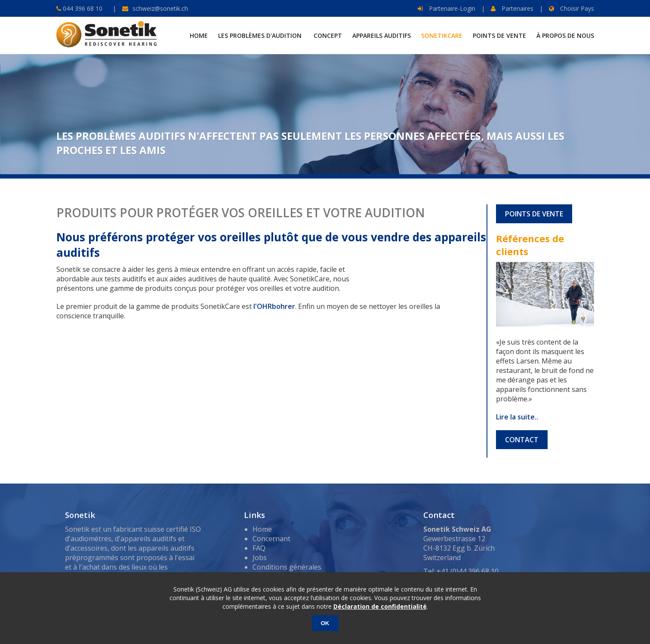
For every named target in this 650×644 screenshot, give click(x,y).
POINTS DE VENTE (534, 214)
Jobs (260, 558)
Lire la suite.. (517, 417)
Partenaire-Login (447, 8)
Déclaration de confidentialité (380, 606)
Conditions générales (287, 567)
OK (325, 623)
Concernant (271, 539)
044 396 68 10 (82, 8)
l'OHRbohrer (274, 306)
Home (262, 529)
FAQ (259, 548)
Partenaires (512, 8)
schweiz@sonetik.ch (160, 8)
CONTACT (522, 440)
